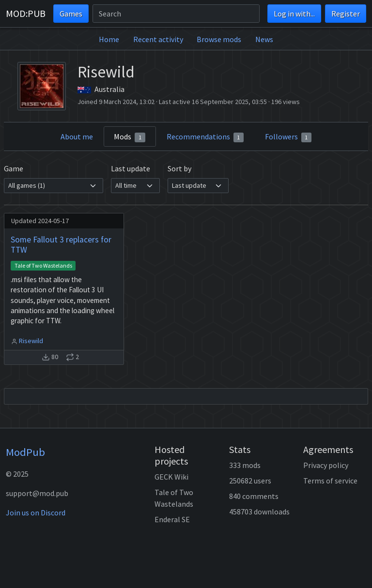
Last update (131, 168)
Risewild (31, 341)
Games (71, 14)
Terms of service (330, 481)
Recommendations (205, 137)
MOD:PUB (26, 13)
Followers (288, 137)
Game (14, 168)
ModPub (25, 452)
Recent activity (158, 39)
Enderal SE (172, 519)
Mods (130, 137)
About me (77, 136)
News (264, 39)
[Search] (176, 14)
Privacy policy (326, 465)
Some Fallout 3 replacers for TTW (61, 245)
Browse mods (219, 39)
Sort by (179, 168)
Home (109, 39)
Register (346, 14)
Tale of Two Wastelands (43, 265)
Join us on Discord (36, 513)
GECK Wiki (171, 477)
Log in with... (294, 14)
